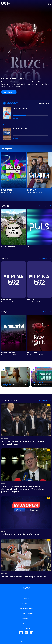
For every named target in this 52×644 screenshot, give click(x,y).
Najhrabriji (7, 299)
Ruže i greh (32, 352)
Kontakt (26, 624)
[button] (19, 97)
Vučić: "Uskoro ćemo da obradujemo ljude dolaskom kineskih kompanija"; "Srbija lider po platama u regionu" (23, 489)
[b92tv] (6, 4)
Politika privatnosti (26, 614)
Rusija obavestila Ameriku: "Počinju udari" (21, 534)
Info (3, 531)
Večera (30, 299)
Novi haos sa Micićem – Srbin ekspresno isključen (25, 577)
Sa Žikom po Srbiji (10, 247)
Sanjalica (32, 190)
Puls (29, 247)
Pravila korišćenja (26, 608)
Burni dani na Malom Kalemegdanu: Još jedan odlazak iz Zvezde (23, 443)
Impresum (26, 619)
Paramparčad (8, 352)
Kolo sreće (7, 190)
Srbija (4, 484)
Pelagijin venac (21, 128)
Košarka (5, 438)
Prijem (26, 598)
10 (49, 450)
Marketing (26, 603)
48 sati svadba (20, 108)
